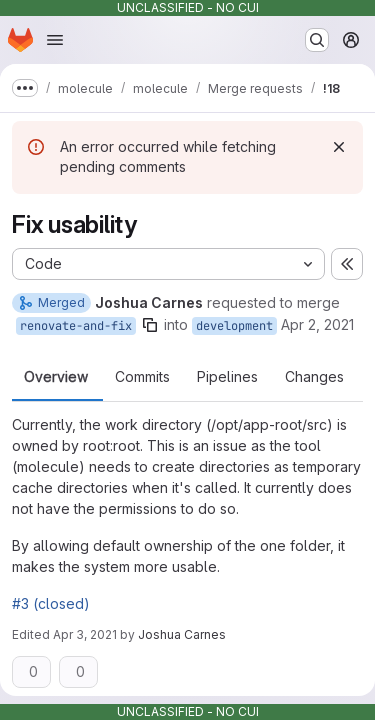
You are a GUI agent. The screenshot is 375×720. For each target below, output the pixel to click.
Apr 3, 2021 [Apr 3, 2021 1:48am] (85, 634)
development (234, 326)
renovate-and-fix (76, 326)
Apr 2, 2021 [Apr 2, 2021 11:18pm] (317, 324)
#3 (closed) (51, 603)
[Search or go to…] (317, 40)
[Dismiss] (339, 147)
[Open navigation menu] (55, 40)
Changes (314, 377)
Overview (56, 377)
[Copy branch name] (150, 325)
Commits (142, 377)
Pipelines (227, 377)
